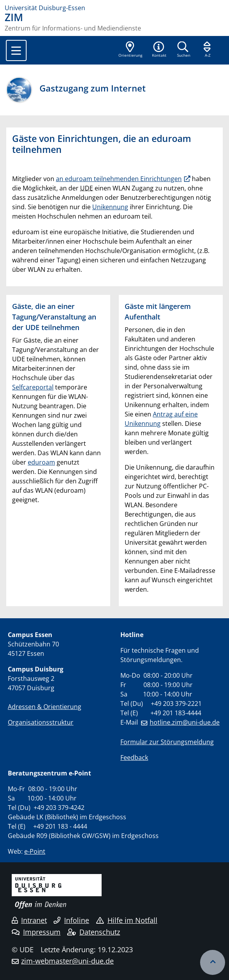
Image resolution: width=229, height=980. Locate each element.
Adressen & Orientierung (45, 707)
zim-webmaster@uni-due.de (67, 961)
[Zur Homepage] (114, 8)
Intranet (29, 920)
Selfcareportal (33, 387)
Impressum (36, 932)
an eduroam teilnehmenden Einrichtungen (119, 179)
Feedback (134, 757)
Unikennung (110, 207)
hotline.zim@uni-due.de (185, 722)
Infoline (71, 920)
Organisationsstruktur (41, 722)
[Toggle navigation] (16, 50)
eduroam (41, 462)
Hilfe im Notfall (127, 920)
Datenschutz (94, 932)
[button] (159, 50)
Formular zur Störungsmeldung (167, 742)
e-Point (35, 851)
